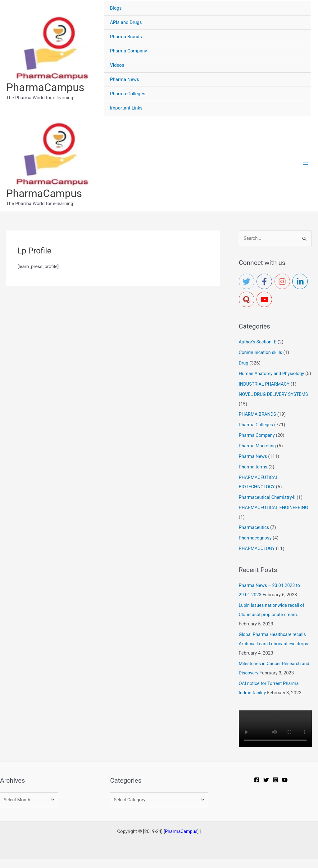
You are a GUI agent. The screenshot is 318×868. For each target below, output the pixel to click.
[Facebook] (257, 789)
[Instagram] (276, 789)
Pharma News (253, 466)
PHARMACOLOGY (257, 558)
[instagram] (284, 282)
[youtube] (266, 300)
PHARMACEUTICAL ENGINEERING (275, 517)
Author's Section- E (258, 342)
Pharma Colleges (257, 434)
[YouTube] (285, 789)
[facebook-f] (266, 282)
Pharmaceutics (254, 537)
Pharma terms (254, 476)
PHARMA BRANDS (258, 424)
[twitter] (248, 282)
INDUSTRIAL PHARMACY (265, 394)
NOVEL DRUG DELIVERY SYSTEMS (275, 404)
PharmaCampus (45, 88)
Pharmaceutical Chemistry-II (268, 507)
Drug (244, 364)
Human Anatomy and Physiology (273, 374)
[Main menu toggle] (305, 165)
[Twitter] (267, 789)
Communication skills (261, 353)
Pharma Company (257, 445)
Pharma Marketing (258, 455)
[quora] (248, 300)
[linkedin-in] (301, 282)
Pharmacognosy (256, 547)
